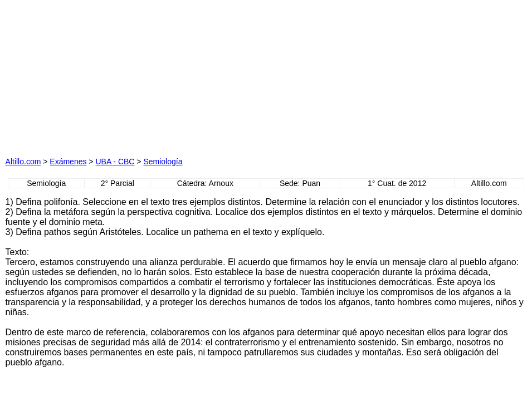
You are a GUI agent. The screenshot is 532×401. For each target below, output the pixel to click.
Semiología (163, 162)
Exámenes (68, 162)
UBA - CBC (115, 162)
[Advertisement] (157, 75)
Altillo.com (23, 162)
